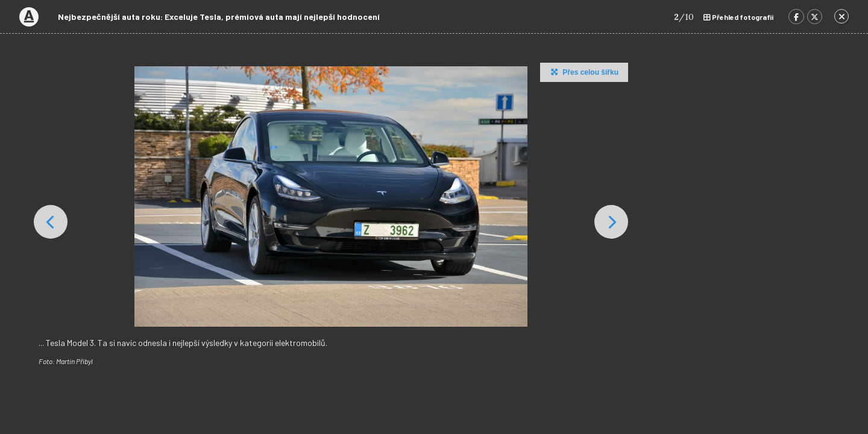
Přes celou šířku (583, 72)
